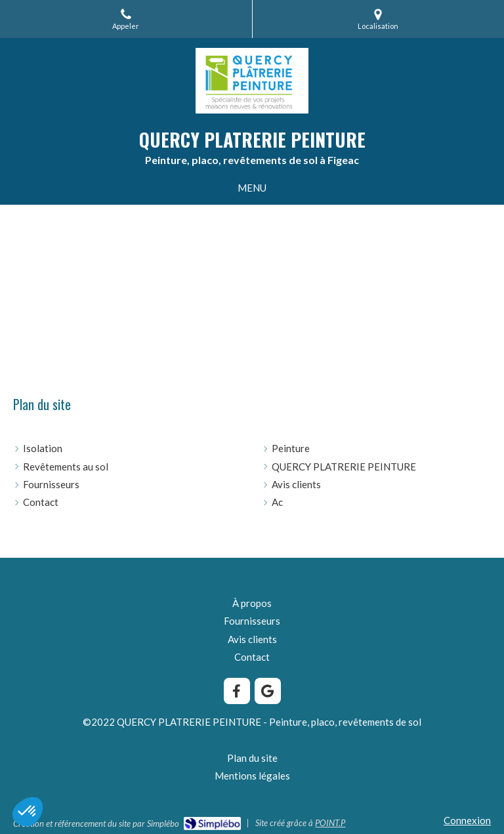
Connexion (467, 820)
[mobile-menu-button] (252, 188)
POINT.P (330, 823)
